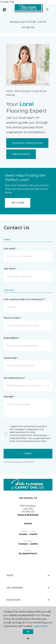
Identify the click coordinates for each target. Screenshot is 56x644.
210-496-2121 (28, 27)
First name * (10, 249)
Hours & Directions (28, 515)
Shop (28, 575)
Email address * (12, 338)
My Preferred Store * (14, 378)
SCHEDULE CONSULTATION (27, 143)
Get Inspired (28, 588)
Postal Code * (11, 358)
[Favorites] (47, 10)
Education (28, 600)
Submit (28, 453)
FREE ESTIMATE (21, 154)
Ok (28, 631)
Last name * (10, 269)
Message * (9, 397)
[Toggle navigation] (4, 10)
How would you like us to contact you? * (24, 299)
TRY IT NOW (18, 203)
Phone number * (12, 318)
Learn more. (41, 626)
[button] (28, 307)
